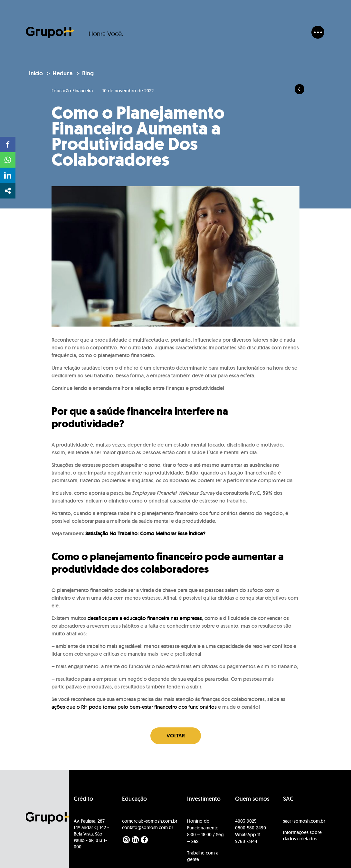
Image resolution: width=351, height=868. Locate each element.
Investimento (204, 799)
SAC (288, 799)
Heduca (62, 73)
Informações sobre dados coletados (302, 836)
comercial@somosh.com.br (150, 821)
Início (36, 73)
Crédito (83, 799)
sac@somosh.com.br (304, 821)
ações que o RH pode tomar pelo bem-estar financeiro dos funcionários (134, 707)
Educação (134, 799)
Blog (88, 73)
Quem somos (252, 799)
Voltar (176, 736)
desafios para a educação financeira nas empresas (145, 618)
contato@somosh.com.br (148, 827)
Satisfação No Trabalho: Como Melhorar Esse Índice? (145, 534)
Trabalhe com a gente (203, 856)
